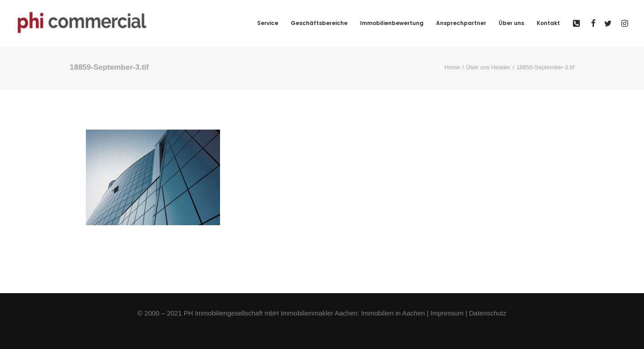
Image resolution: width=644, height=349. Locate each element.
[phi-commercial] (82, 23)
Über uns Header (488, 67)
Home (452, 67)
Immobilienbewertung (392, 23)
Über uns (511, 23)
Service (268, 23)
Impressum (447, 313)
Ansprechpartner (461, 23)
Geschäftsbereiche (319, 23)
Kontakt (548, 23)
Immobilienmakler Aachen (319, 313)
